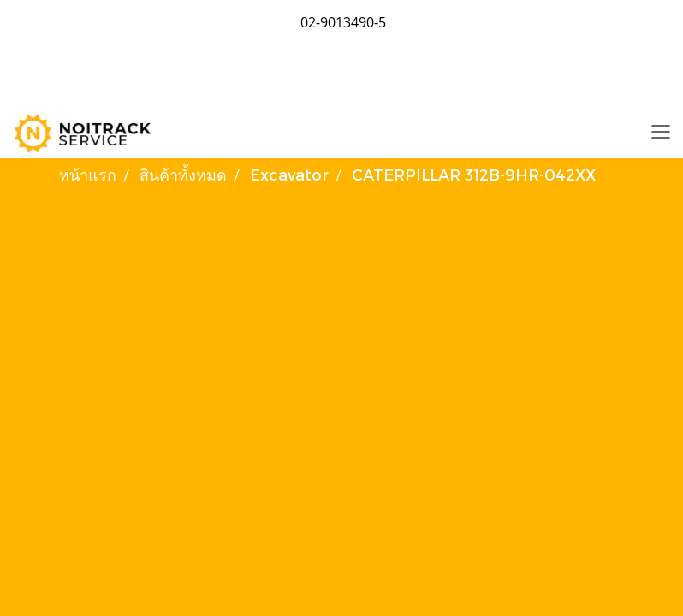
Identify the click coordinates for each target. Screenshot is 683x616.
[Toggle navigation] (661, 133)
